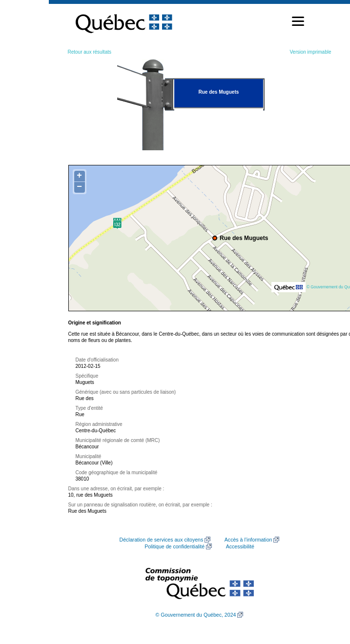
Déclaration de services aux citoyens (162, 540)
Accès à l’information (248, 540)
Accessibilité (240, 546)
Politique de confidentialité (175, 546)
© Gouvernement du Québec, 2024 (196, 615)
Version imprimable (310, 52)
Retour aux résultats (90, 52)
